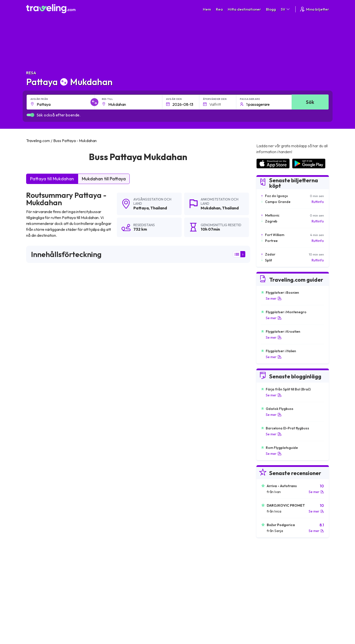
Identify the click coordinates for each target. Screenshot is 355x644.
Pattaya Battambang (45, 485)
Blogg (271, 9)
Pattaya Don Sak (42, 477)
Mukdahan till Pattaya (104, 179)
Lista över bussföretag (274, 572)
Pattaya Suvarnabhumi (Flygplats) (56, 493)
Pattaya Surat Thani (192, 468)
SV (286, 9)
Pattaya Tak (37, 518)
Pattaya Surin (187, 460)
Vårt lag (110, 572)
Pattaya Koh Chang (118, 493)
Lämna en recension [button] (222, 386)
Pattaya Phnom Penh (119, 502)
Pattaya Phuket (114, 460)
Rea (219, 9)
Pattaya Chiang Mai (44, 502)
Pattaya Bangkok (190, 451)
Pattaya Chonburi (116, 510)
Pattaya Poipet (188, 485)
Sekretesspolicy (192, 567)
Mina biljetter (314, 9)
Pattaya (141, 208)
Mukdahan (211, 208)
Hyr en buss (265, 577)
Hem (207, 9)
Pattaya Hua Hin (41, 460)
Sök (310, 102)
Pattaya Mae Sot (116, 518)
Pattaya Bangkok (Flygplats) (51, 451)
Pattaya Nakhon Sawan (47, 468)
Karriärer (263, 562)
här (46, 343)
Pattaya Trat (112, 451)
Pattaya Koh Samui (192, 493)
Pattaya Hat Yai (189, 502)
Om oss (110, 567)
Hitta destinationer (244, 9)
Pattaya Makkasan (43, 510)
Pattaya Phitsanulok (192, 518)
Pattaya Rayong (115, 477)
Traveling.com (75, 621)
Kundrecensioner (269, 567)
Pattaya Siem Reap (118, 485)
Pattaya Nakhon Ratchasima (125, 468)
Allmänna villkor (192, 562)
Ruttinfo (318, 202)
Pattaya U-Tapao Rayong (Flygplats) (207, 477)
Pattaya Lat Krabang (193, 510)
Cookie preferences (196, 572)
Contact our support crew (58, 582)
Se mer (274, 298)
